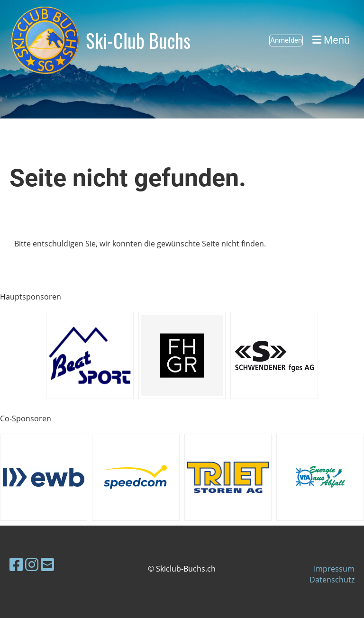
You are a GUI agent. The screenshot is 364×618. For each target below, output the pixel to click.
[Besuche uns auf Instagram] (32, 564)
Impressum (334, 569)
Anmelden (286, 40)
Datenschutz (332, 580)
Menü (331, 40)
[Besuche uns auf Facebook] (16, 564)
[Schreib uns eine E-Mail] (47, 564)
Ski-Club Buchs (138, 40)
